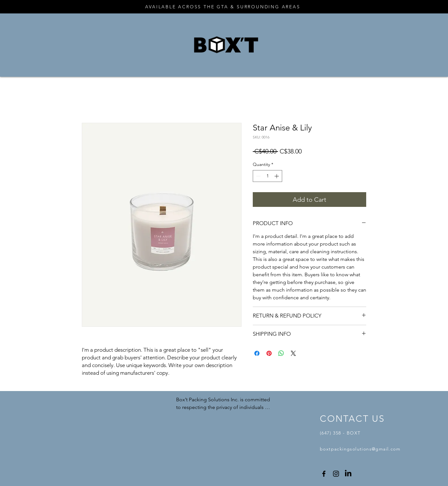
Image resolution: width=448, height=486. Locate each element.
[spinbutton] (267, 176)
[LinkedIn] (348, 474)
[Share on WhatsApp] (281, 353)
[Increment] (277, 176)
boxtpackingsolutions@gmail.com (360, 449)
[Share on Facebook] (257, 353)
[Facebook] (324, 474)
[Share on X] (293, 353)
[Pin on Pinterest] (269, 353)
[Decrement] (258, 176)
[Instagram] (336, 474)
